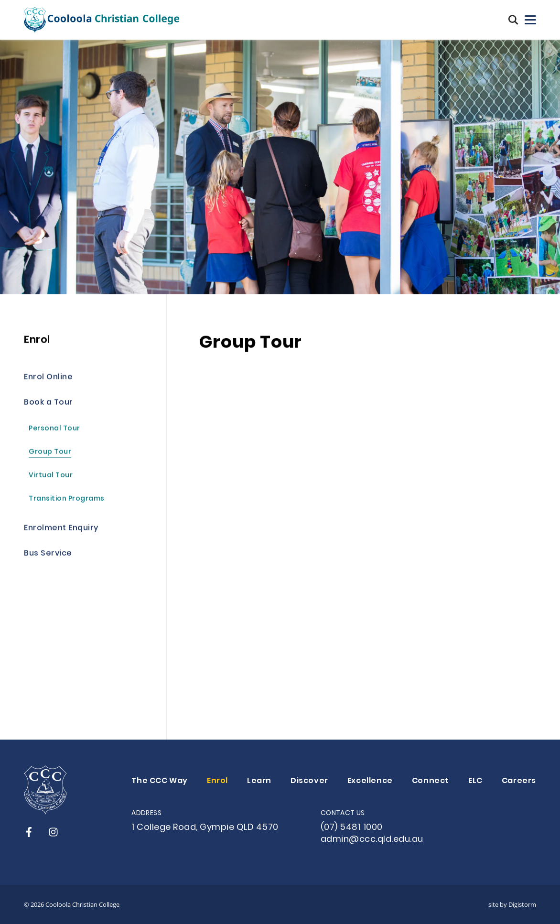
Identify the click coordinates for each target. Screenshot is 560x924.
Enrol (217, 781)
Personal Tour (54, 430)
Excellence (370, 781)
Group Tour (50, 453)
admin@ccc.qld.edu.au (372, 840)
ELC (475, 781)
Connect (431, 781)
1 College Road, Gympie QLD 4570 (205, 828)
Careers (519, 781)
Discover (309, 781)
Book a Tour (48, 403)
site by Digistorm (512, 904)
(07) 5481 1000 (352, 828)
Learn (259, 781)
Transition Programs (67, 500)
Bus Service (48, 554)
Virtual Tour (51, 477)
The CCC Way (160, 781)
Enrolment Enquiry (61, 529)
